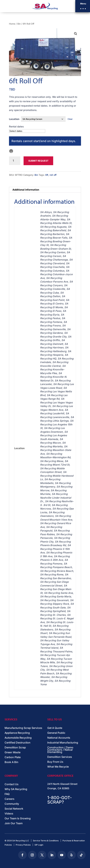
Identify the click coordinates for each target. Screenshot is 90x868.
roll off (53, 175)
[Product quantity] (15, 161)
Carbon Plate (13, 757)
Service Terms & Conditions (46, 841)
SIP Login (39, 845)
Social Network (14, 809)
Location (14, 119)
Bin (19, 24)
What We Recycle (58, 767)
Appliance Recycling (17, 733)
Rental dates (16, 127)
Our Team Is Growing (18, 819)
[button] (83, 6)
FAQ (7, 794)
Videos (9, 814)
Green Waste (13, 753)
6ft (47, 175)
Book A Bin (11, 762)
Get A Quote (55, 728)
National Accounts (59, 738)
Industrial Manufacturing (63, 743)
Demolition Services (60, 757)
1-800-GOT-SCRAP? (60, 800)
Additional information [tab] (26, 190)
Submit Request (38, 161)
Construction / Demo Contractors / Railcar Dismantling (60, 750)
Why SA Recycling (16, 789)
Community (12, 804)
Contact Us (12, 784)
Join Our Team (14, 823)
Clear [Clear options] (70, 119)
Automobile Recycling (18, 738)
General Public (56, 733)
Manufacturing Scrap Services (23, 728)
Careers (9, 799)
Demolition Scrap (15, 748)
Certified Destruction (18, 743)
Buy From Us (55, 762)
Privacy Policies (23, 845)
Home (12, 24)
